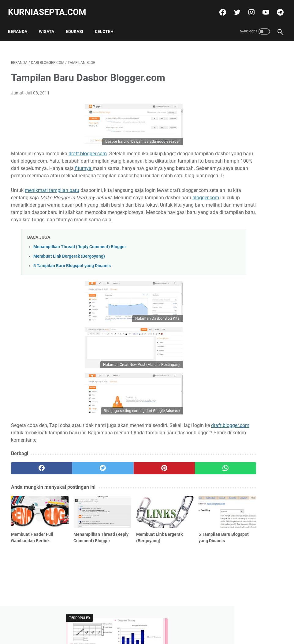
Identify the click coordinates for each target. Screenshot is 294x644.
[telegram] (276, 7)
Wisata (50, 24)
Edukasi (78, 24)
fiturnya (45, 171)
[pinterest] (124, 493)
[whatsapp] (169, 493)
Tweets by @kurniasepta (240, 202)
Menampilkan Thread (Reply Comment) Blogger (80, 272)
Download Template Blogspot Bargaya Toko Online (244, 173)
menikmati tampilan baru (52, 201)
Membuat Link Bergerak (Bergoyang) (69, 281)
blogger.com (103, 215)
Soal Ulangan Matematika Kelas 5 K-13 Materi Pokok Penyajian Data (248, 102)
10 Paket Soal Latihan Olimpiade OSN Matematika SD (251, 298)
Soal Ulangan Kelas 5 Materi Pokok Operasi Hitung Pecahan (251, 241)
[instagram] (248, 7)
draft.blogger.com (88, 149)
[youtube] (262, 7)
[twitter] (233, 7)
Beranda (21, 24)
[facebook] (219, 7)
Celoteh (107, 24)
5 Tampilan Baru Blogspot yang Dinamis (72, 291)
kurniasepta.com (50, 7)
